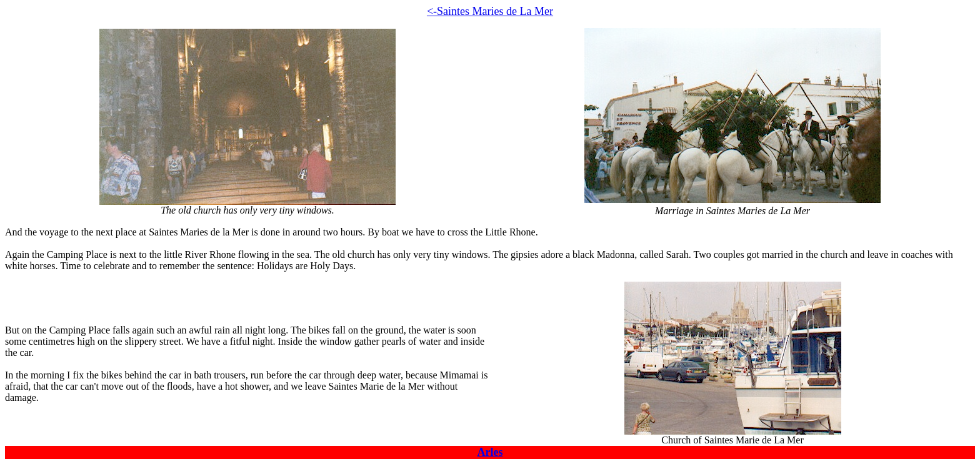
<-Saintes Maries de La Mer (490, 11)
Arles (490, 452)
